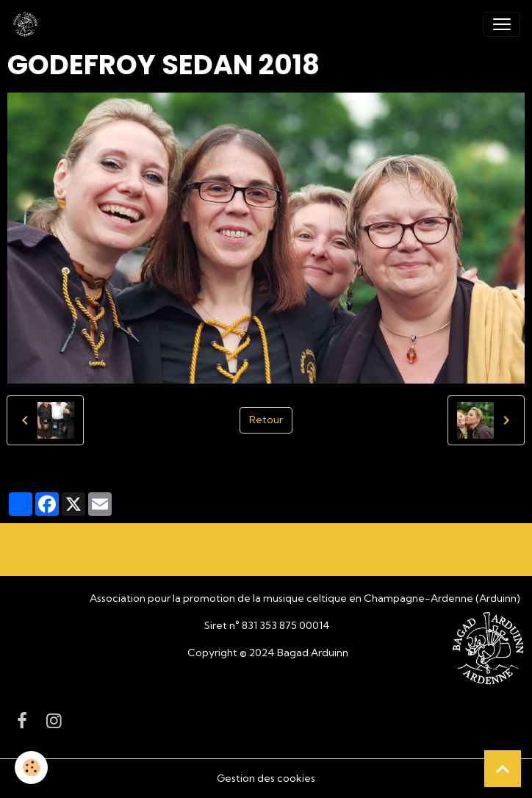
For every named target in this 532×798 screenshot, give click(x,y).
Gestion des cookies (266, 778)
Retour (266, 420)
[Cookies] (31, 768)
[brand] (28, 24)
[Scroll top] (503, 769)
